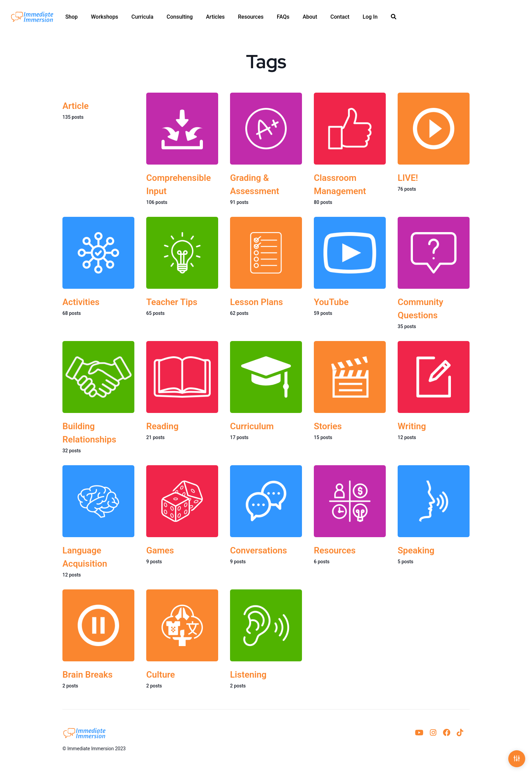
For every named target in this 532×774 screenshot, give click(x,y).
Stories (328, 426)
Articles (215, 17)
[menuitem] (71, 17)
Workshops (104, 17)
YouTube (331, 302)
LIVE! (408, 178)
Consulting (180, 17)
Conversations (259, 551)
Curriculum (252, 426)
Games (160, 551)
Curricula (142, 17)
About (310, 17)
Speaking (416, 551)
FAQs (283, 17)
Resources (251, 17)
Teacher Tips (172, 302)
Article (75, 106)
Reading (162, 426)
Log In (370, 17)
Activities (81, 302)
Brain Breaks (88, 675)
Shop (71, 17)
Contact (340, 17)
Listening (248, 675)
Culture (161, 675)
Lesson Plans (256, 302)
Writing (412, 426)
